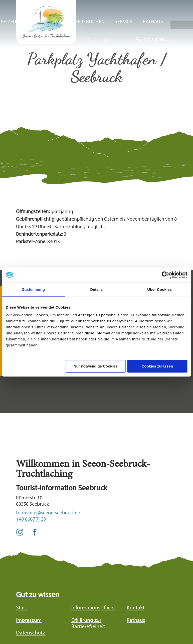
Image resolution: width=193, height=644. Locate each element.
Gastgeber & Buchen (80, 21)
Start (22, 608)
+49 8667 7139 (31, 519)
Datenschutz (30, 633)
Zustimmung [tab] (33, 289)
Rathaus (153, 21)
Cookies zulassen (157, 366)
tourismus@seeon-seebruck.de (48, 513)
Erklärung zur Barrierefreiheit (88, 623)
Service (124, 21)
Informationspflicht (93, 608)
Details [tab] (97, 289)
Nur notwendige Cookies (96, 366)
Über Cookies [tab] (159, 289)
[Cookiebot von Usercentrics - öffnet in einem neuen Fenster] (165, 275)
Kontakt (136, 608)
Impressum (29, 620)
